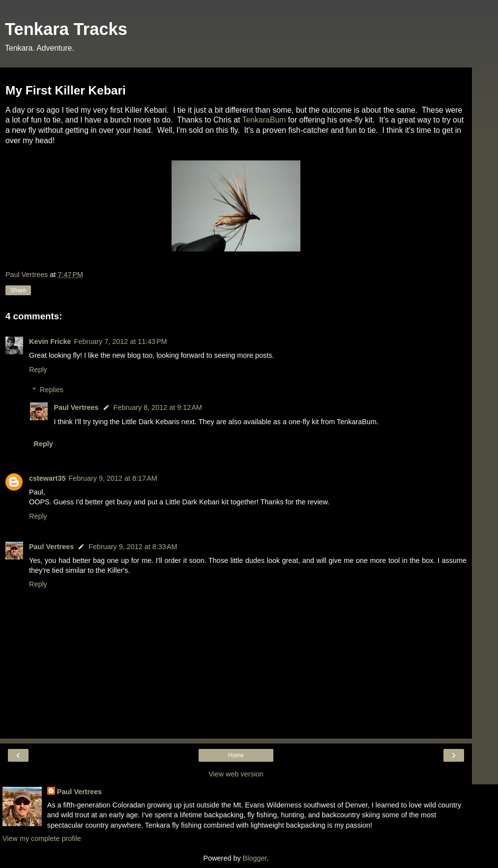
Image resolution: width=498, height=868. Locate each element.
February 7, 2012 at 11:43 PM (121, 341)
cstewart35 (47, 478)
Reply (38, 370)
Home (236, 755)
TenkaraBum (264, 120)
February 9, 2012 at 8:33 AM (133, 547)
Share (18, 290)
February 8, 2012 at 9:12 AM (158, 407)
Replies (52, 390)
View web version (236, 774)
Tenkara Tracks (66, 29)
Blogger (255, 858)
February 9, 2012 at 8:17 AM (113, 478)
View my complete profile (42, 838)
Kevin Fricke (50, 341)
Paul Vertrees (76, 407)
